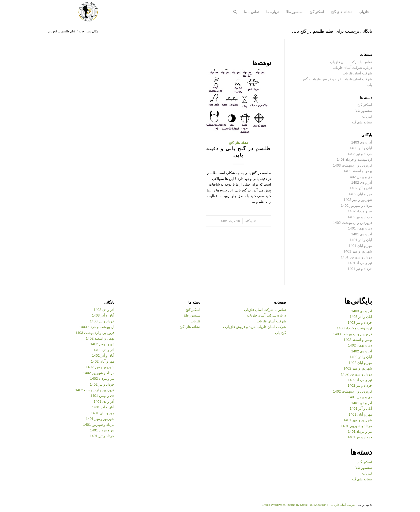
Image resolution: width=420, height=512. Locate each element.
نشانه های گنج (239, 143)
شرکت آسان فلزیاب (357, 73)
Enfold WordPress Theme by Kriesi (285, 505)
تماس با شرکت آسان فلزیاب (351, 62)
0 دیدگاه (251, 221)
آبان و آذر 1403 (361, 148)
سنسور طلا (364, 111)
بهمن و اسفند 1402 (358, 171)
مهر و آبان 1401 (360, 246)
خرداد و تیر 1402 (360, 217)
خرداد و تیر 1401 (360, 269)
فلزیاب (367, 116)
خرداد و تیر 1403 (360, 154)
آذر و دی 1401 (362, 234)
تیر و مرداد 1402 (360, 211)
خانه (82, 31)
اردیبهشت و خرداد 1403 (354, 159)
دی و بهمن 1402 (360, 177)
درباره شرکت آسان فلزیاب (352, 68)
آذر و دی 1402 (362, 182)
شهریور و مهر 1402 (358, 200)
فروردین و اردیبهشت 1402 (352, 223)
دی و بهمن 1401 (360, 228)
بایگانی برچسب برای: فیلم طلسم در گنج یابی (332, 31)
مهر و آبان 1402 (360, 194)
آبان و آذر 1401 (361, 240)
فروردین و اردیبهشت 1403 (352, 165)
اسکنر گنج (365, 105)
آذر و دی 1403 (362, 142)
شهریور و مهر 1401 (358, 251)
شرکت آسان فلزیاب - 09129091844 (333, 505)
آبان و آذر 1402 (361, 188)
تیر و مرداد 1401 (360, 263)
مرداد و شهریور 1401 (356, 257)
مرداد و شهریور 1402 (356, 206)
